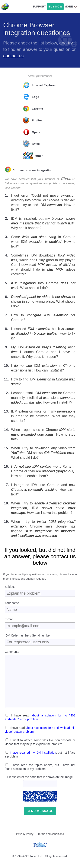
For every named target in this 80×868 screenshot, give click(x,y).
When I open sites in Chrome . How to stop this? (43, 434)
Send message (40, 811)
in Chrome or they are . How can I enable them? (43, 471)
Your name (12, 603)
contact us (13, 56)
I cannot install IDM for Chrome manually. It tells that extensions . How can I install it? (43, 398)
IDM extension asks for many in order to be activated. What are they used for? (43, 416)
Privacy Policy (25, 834)
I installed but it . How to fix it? (43, 334)
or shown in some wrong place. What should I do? (43, 301)
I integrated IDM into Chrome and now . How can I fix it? (43, 490)
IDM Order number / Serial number (28, 635)
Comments (12, 652)
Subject (10, 587)
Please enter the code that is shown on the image (40, 777)
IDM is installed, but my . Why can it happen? (43, 223)
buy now (55, 7)
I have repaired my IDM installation (33, 753)
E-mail (9, 619)
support (39, 7)
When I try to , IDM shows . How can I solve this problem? (43, 508)
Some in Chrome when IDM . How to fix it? (43, 242)
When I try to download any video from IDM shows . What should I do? (43, 453)
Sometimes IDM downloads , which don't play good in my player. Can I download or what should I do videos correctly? (43, 265)
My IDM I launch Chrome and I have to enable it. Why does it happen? (43, 352)
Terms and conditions (51, 834)
